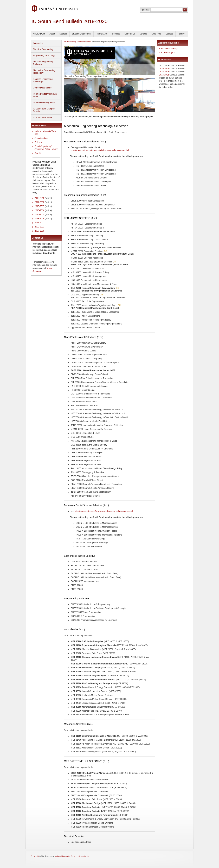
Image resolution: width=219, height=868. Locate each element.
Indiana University (169, 48)
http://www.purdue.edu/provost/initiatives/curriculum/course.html (100, 150)
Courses (169, 34)
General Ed (130, 34)
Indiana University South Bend (74, 42)
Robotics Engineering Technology (43, 80)
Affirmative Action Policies (46, 149)
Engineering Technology (44, 55)
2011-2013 (39, 223)
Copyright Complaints (79, 856)
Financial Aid (102, 34)
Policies (38, 142)
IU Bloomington (168, 53)
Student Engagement (82, 34)
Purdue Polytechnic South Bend (45, 95)
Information (38, 43)
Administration (41, 138)
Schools (143, 34)
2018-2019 (39, 198)
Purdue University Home (44, 103)
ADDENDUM (39, 34)
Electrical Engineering (43, 49)
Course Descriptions (42, 88)
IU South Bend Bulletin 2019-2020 (69, 21)
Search (145, 10)
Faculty (181, 34)
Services (116, 34)
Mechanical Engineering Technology (44, 72)
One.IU (38, 153)
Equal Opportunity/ (43, 146)
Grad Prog (156, 34)
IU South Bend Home (43, 117)
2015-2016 (39, 210)
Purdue (89, 42)
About (52, 34)
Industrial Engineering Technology (43, 63)
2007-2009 (39, 231)
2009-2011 (39, 227)
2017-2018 (39, 202)
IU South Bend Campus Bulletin (44, 110)
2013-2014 (39, 219)
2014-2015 (39, 214)
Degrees (63, 34)
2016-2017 (39, 206)
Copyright (35, 856)
